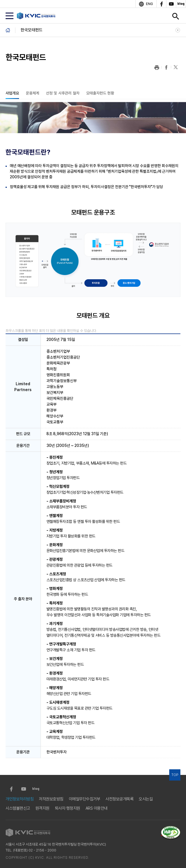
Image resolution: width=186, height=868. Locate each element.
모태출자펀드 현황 (100, 93)
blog (181, 4)
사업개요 (12, 93)
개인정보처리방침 (20, 799)
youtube (171, 4)
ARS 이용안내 (97, 808)
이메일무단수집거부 (85, 799)
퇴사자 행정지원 (68, 808)
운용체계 (32, 93)
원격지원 (43, 808)
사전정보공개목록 (119, 799)
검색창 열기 (176, 16)
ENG (149, 4)
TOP (175, 775)
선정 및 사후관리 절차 (63, 93)
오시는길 (146, 799)
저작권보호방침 (51, 799)
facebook (161, 4)
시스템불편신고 (18, 808)
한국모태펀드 (32, 30)
